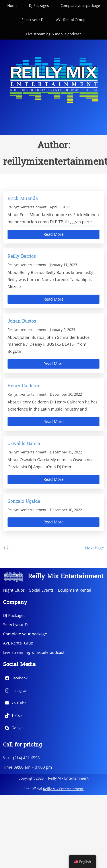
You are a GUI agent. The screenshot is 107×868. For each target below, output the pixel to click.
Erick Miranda (23, 199)
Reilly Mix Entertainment (66, 577)
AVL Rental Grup (18, 643)
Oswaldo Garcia (24, 444)
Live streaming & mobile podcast (34, 652)
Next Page (94, 548)
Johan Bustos (22, 321)
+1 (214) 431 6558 (21, 758)
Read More (53, 234)
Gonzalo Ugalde (24, 502)
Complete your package (25, 634)
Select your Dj (16, 625)
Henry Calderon (24, 386)
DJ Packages (14, 615)
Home (12, 6)
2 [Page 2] (8, 548)
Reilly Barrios (22, 257)
